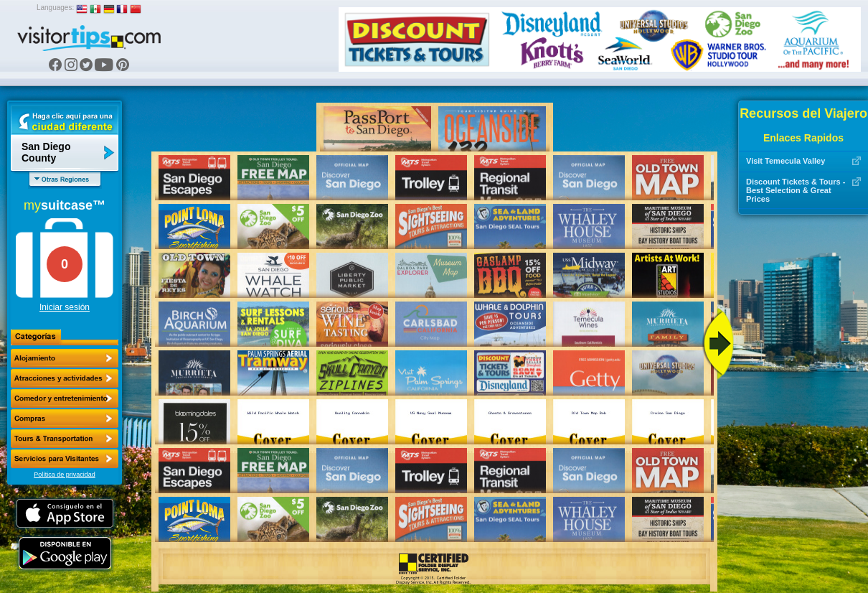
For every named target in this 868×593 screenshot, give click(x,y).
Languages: (55, 8)
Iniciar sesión (65, 307)
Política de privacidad (65, 475)
